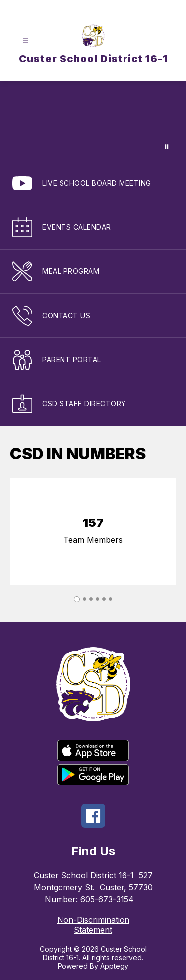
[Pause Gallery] (167, 147)
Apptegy (114, 966)
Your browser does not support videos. (93, 121)
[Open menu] (26, 41)
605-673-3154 (107, 899)
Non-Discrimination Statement (93, 925)
